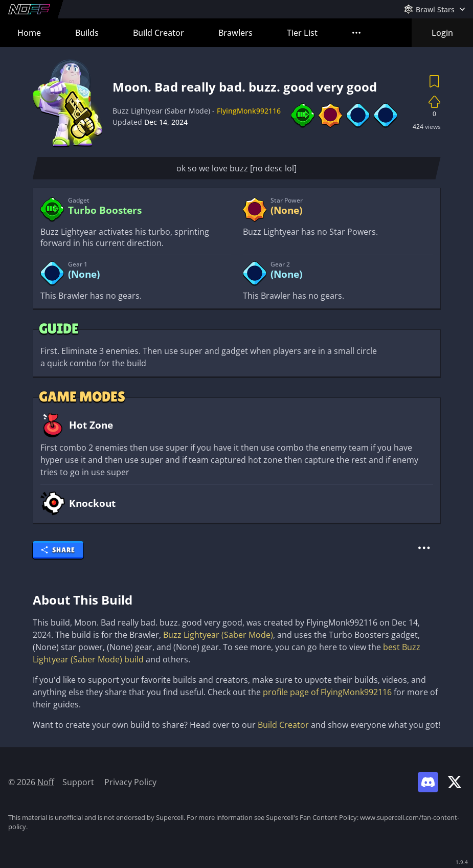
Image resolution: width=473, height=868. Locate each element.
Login (442, 33)
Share (58, 550)
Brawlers (235, 33)
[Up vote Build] (435, 102)
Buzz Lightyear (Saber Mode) (218, 635)
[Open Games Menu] (434, 9)
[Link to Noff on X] (455, 782)
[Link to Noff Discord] (428, 782)
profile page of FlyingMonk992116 (327, 692)
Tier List (302, 33)
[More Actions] (424, 548)
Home (29, 33)
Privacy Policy (130, 782)
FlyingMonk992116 (249, 111)
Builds (87, 33)
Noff (46, 782)
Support (78, 782)
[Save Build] (435, 81)
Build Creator (159, 33)
